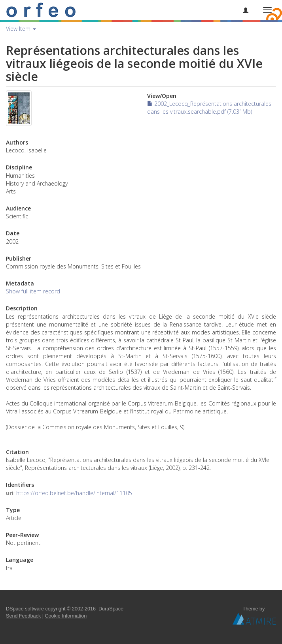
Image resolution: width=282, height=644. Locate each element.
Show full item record (33, 291)
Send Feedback (23, 616)
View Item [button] (21, 29)
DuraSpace (111, 609)
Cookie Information (66, 616)
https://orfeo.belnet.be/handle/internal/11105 (74, 493)
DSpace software (25, 609)
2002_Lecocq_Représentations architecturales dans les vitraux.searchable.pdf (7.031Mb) (209, 108)
